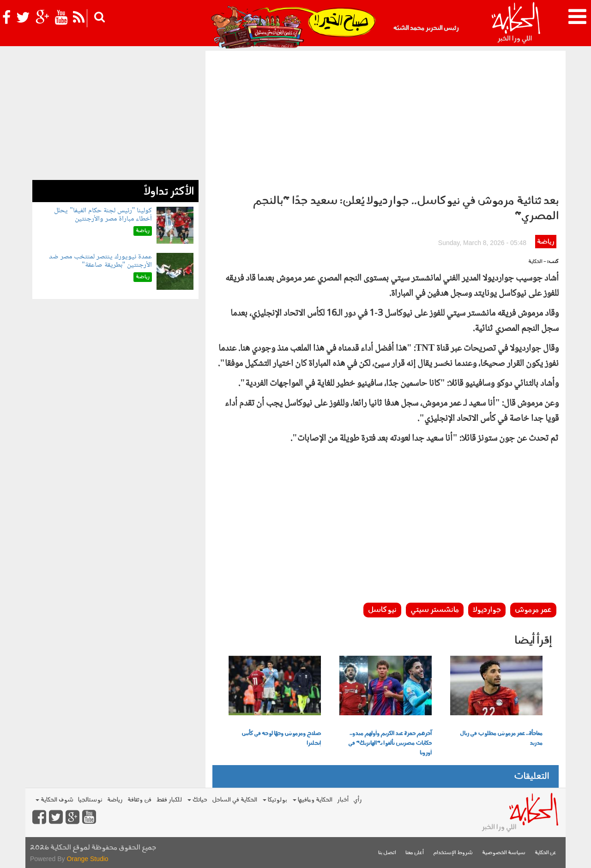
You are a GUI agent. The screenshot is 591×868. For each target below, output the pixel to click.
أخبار (343, 800)
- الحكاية (537, 262)
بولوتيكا (275, 800)
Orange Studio (87, 859)
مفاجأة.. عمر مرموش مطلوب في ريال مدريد (501, 739)
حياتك (197, 800)
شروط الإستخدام (453, 853)
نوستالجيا (90, 800)
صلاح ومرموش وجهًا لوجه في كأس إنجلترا (281, 739)
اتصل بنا (387, 853)
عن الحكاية (546, 853)
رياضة (546, 242)
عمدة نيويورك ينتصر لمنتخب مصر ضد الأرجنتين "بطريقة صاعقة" (100, 261)
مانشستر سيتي (435, 610)
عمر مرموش (533, 610)
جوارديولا (487, 610)
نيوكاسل (382, 610)
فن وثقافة (139, 800)
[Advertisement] (386, 120)
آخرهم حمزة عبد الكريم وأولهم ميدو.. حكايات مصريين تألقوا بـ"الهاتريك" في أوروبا (390, 743)
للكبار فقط (169, 800)
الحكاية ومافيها (313, 800)
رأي (358, 800)
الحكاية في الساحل (235, 800)
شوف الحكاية (54, 800)
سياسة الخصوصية (504, 853)
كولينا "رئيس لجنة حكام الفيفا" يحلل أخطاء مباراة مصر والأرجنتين (103, 215)
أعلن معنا (415, 853)
